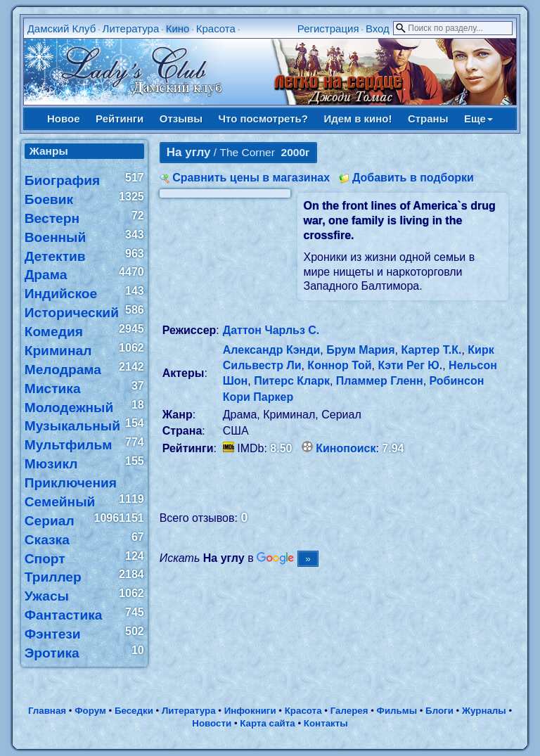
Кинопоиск (346, 448)
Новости (212, 723)
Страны (428, 118)
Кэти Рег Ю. (410, 365)
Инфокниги (250, 711)
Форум (90, 711)
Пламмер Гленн (380, 381)
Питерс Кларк (292, 381)
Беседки (134, 711)
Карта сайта (267, 723)
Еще (478, 118)
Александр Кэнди (272, 350)
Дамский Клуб (62, 28)
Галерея (349, 711)
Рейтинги (120, 118)
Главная (47, 711)
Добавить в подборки (413, 178)
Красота (216, 28)
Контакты (326, 723)
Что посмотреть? (263, 118)
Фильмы (397, 711)
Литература (131, 28)
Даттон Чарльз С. (271, 330)
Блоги (439, 711)
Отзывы (181, 118)
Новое (64, 118)
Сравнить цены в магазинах (251, 178)
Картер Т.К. (431, 350)
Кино (178, 28)
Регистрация (328, 28)
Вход (378, 28)
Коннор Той (339, 365)
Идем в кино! (358, 118)
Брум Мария (360, 350)
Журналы (484, 711)
